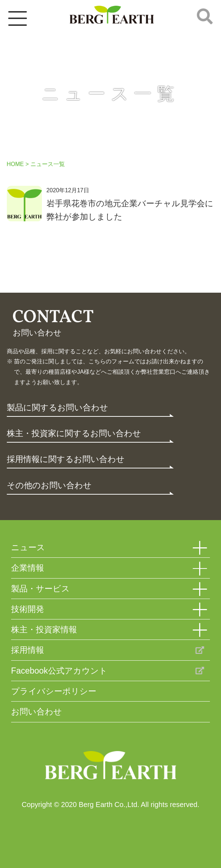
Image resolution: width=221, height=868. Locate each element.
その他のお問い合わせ (49, 485)
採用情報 (28, 650)
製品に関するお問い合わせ (57, 407)
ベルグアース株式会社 (111, 15)
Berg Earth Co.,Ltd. (110, 766)
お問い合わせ (37, 712)
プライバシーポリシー (54, 691)
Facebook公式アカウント (59, 671)
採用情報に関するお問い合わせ (66, 459)
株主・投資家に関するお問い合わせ (74, 433)
